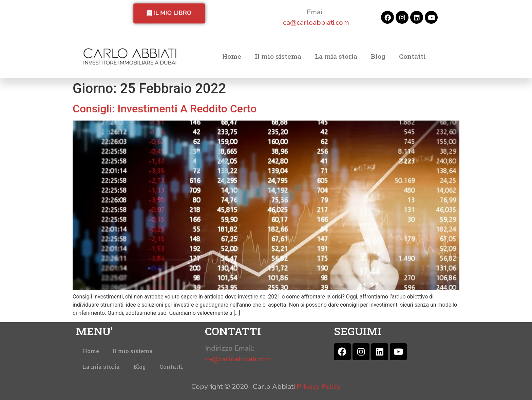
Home (232, 56)
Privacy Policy (319, 386)
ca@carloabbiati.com (316, 22)
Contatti (412, 56)
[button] (169, 13)
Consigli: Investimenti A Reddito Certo (165, 109)
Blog (378, 56)
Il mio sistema (278, 56)
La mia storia (336, 56)
